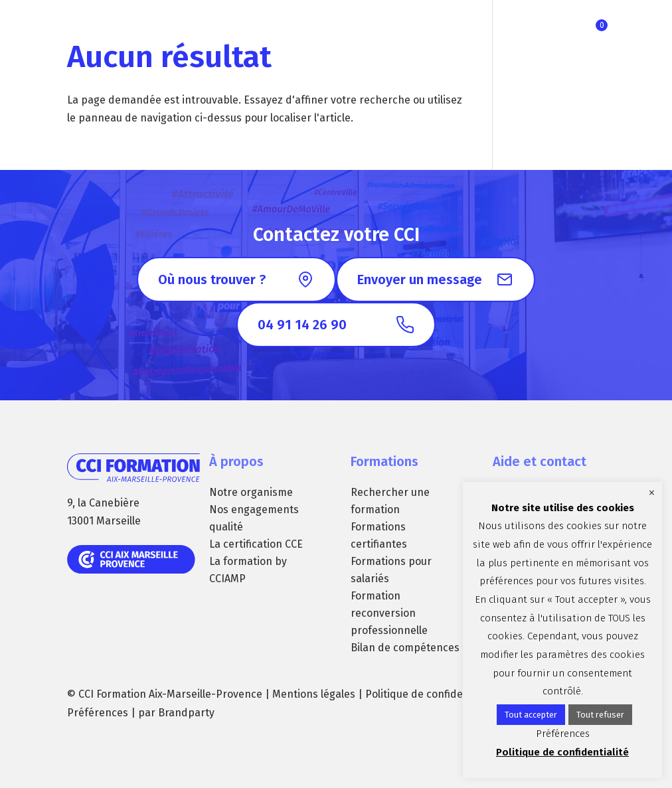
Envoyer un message (420, 279)
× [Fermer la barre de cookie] (652, 493)
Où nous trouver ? (212, 279)
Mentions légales (314, 694)
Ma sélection (602, 25)
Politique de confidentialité (431, 694)
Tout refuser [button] (600, 715)
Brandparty (186, 713)
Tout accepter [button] (531, 715)
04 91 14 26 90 (302, 325)
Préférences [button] (98, 713)
